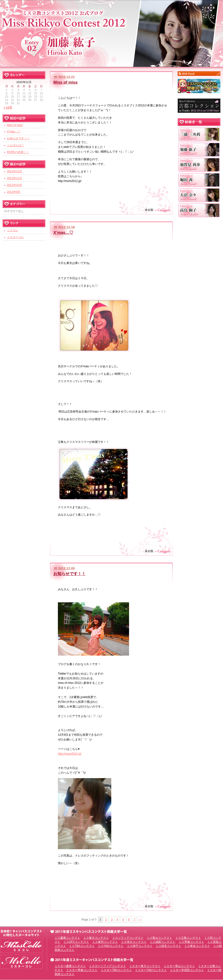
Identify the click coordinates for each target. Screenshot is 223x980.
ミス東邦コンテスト (105, 942)
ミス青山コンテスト (159, 938)
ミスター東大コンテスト (145, 966)
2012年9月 (14, 192)
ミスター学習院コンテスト (187, 970)
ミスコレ (13, 230)
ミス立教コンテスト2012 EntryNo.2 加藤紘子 (111, 33)
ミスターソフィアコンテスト (107, 966)
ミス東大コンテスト (96, 938)
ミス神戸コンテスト (140, 946)
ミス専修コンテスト (191, 942)
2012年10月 (14, 185)
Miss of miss (65, 82)
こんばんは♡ (15, 145)
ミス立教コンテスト (188, 938)
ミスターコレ (15, 237)
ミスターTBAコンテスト (116, 970)
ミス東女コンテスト (197, 946)
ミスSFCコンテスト (76, 942)
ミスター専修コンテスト (82, 970)
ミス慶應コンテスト (67, 938)
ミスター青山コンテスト (179, 966)
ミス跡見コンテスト (168, 946)
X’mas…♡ (63, 233)
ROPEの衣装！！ (18, 152)
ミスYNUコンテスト (111, 946)
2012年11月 (14, 178)
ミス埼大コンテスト (134, 942)
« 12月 (8, 108)
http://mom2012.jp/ (70, 754)
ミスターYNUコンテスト (151, 970)
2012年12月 (14, 171)
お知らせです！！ (70, 574)
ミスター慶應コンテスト (70, 966)
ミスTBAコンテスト (82, 946)
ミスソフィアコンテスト (128, 938)
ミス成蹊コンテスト (163, 942)
